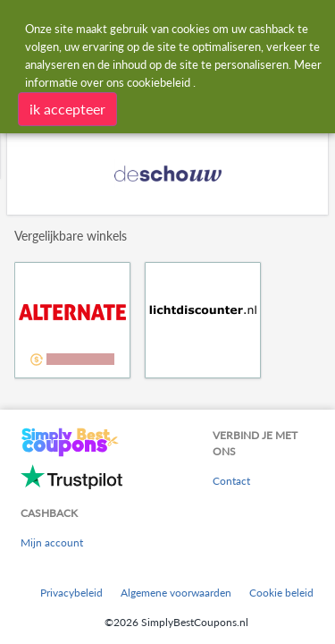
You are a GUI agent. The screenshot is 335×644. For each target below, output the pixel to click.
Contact (231, 481)
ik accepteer (67, 109)
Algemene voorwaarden (176, 593)
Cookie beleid (281, 593)
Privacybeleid (71, 593)
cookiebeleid (159, 82)
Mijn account (52, 542)
